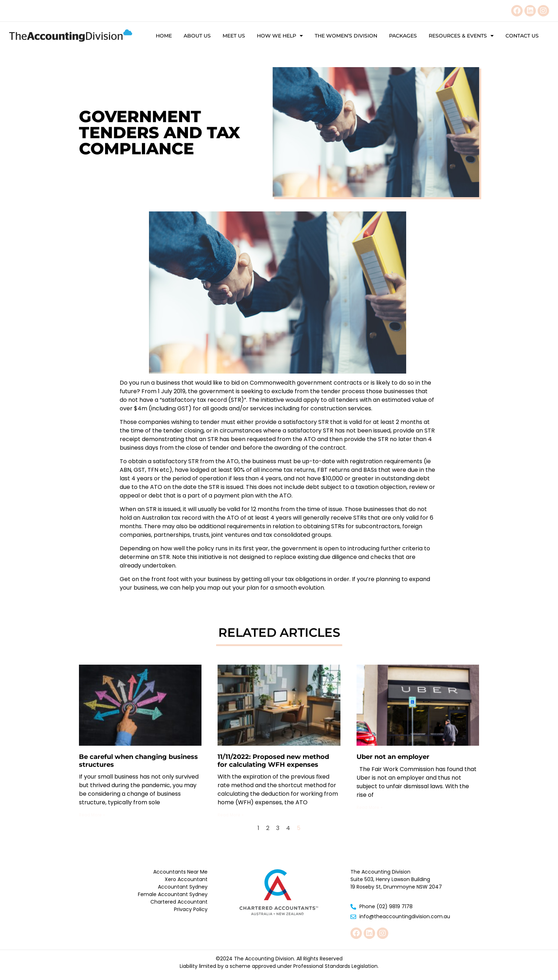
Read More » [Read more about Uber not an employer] (370, 807)
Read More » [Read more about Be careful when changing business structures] (92, 815)
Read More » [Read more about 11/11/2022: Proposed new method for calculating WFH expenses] (231, 815)
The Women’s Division (346, 36)
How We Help (280, 36)
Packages (403, 36)
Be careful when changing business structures (138, 761)
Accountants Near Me (180, 872)
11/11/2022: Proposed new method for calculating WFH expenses (273, 761)
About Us (197, 36)
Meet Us (234, 36)
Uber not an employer (393, 757)
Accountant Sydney (183, 887)
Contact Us (522, 36)
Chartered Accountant (179, 902)
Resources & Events (461, 36)
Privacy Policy (191, 909)
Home (164, 36)
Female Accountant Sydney (173, 894)
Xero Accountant (186, 879)
